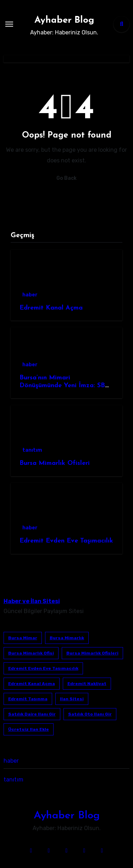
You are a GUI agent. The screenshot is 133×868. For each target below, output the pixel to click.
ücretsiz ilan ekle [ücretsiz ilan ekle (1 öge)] (29, 729)
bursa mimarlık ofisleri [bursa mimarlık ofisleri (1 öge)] (92, 653)
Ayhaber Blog (64, 20)
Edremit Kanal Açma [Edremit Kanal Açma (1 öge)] (32, 684)
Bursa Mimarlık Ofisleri (55, 463)
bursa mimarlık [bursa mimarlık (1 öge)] (67, 638)
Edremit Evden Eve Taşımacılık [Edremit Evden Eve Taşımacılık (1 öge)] (43, 668)
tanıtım (32, 450)
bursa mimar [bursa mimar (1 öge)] (23, 638)
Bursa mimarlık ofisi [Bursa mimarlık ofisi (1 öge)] (31, 653)
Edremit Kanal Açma (51, 308)
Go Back (66, 178)
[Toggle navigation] (9, 24)
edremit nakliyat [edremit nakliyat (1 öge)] (87, 684)
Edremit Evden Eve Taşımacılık (66, 541)
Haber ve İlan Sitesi (32, 601)
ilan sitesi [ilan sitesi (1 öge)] (72, 699)
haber (30, 295)
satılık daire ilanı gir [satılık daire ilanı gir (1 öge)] (32, 714)
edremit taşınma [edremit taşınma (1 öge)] (28, 699)
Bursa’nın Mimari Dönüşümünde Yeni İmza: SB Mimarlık (62, 385)
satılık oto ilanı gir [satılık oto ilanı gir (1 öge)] (90, 714)
